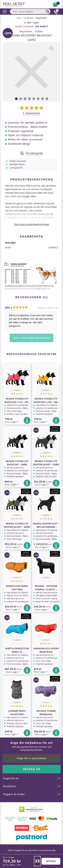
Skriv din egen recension (32, 338)
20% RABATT (42, 27)
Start (19, 18)
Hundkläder (29, 18)
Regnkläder (42, 18)
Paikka (39, 31)
